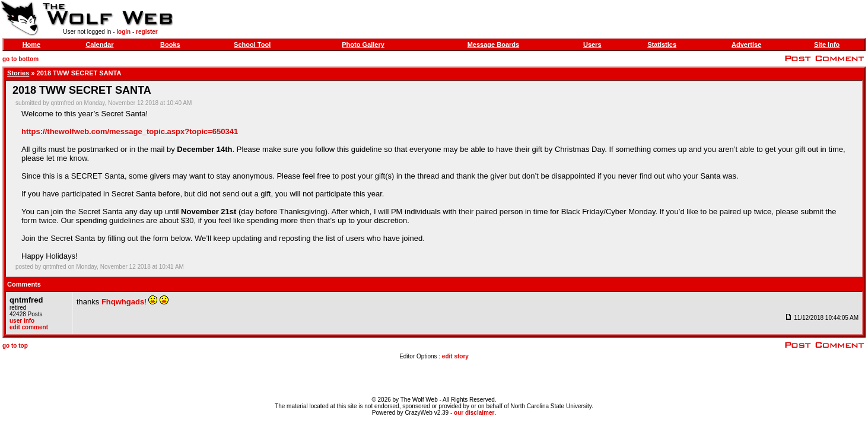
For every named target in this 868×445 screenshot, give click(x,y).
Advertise (746, 44)
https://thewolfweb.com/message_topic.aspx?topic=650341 (130, 131)
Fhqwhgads (123, 302)
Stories (18, 73)
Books (170, 44)
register (147, 32)
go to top (15, 346)
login (123, 32)
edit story (455, 356)
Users (592, 44)
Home (32, 44)
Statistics (662, 44)
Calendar (99, 44)
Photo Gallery (363, 44)
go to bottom (20, 59)
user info (22, 321)
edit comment (29, 327)
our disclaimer (474, 413)
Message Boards (493, 44)
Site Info (827, 44)
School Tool (252, 44)
